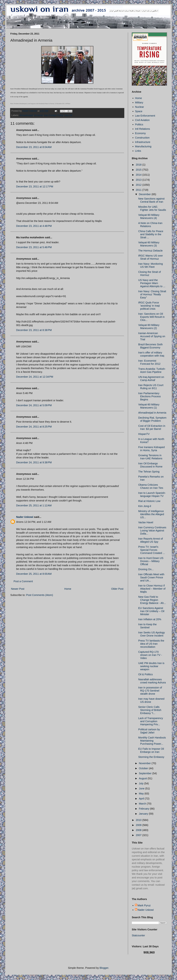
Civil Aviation (142, 120)
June (142, 788)
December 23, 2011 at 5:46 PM (34, 247)
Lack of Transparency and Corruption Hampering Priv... (151, 721)
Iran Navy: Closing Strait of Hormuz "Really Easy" (152, 294)
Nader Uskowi (25, 517)
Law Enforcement (145, 116)
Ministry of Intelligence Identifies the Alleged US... (151, 514)
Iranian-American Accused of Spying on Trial (152, 336)
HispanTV (144, 434)
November (145, 763)
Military (139, 102)
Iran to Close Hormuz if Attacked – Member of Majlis (152, 589)
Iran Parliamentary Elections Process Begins (149, 396)
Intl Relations (143, 129)
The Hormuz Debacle (150, 251)
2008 (139, 830)
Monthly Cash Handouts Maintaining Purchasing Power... (152, 741)
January (144, 814)
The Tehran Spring (149, 472)
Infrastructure (143, 142)
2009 (139, 825)
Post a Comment (23, 581)
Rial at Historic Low (149, 501)
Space (139, 111)
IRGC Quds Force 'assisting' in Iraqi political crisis (149, 306)
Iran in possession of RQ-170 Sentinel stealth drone (150, 691)
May (142, 794)
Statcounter (138, 935)
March (143, 804)
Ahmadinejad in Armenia (152, 413)
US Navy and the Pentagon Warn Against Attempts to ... (152, 283)
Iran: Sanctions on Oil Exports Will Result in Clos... (151, 317)
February (144, 809)
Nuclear (139, 107)
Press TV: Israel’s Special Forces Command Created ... (152, 550)
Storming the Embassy (151, 757)
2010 (139, 820)
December (145, 194)
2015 (139, 170)
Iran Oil (68, 115)
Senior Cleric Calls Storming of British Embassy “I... (150, 710)
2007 (139, 835)
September (146, 773)
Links (138, 151)
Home (68, 589)
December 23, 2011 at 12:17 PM (35, 186)
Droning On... (146, 569)
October (144, 768)
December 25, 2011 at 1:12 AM (34, 505)
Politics (139, 124)
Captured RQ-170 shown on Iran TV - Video (150, 655)
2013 (139, 180)
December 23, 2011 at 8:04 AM (34, 147)
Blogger (104, 968)
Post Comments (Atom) (40, 595)
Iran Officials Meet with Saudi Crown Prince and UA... (151, 577)
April (142, 799)
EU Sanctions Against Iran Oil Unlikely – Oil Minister (151, 611)
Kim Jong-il (145, 506)
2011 (139, 190)
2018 (139, 165)
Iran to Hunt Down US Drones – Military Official (151, 561)
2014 (139, 175)
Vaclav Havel (146, 522)
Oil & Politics (145, 674)
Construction (142, 138)
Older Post (117, 589)
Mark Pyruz (144, 905)
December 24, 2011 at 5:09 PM (34, 405)
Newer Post (18, 589)
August (143, 778)
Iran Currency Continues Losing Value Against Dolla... (152, 531)
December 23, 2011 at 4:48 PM (34, 226)
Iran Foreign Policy (54, 115)
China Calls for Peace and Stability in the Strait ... (151, 234)
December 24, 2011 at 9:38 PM (34, 462)
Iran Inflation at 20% (150, 619)
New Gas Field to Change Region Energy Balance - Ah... (152, 600)
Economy (140, 133)
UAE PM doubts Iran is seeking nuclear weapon (151, 666)
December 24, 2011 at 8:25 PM (34, 427)
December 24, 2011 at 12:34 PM (35, 377)
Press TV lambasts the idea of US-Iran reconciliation (151, 644)
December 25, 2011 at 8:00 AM (34, 574)
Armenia (38, 115)
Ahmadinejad (26, 115)
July (142, 783)
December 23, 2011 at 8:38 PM (34, 330)
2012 (139, 185)
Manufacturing (143, 146)
